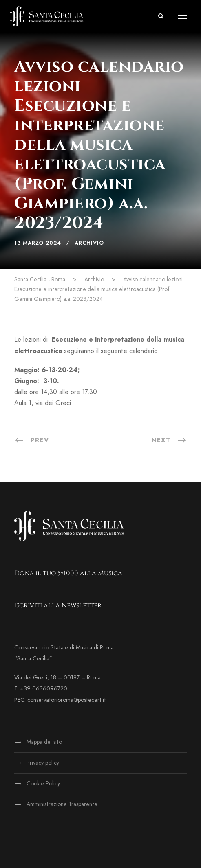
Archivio (89, 243)
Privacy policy (43, 763)
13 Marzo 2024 (38, 243)
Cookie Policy (43, 784)
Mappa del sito (44, 742)
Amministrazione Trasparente (62, 804)
